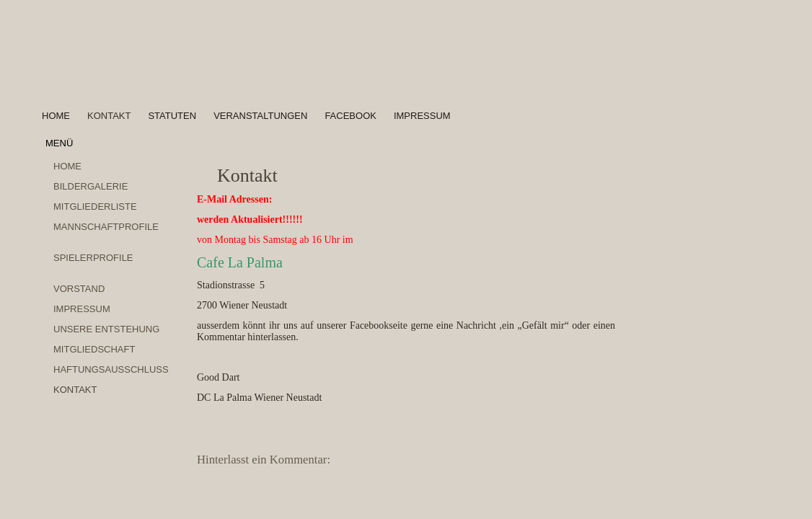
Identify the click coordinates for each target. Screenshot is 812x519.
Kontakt (109, 116)
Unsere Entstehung (106, 329)
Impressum (422, 116)
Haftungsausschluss (111, 369)
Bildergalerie (91, 186)
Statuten (172, 116)
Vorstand (79, 289)
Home (56, 116)
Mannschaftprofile (106, 227)
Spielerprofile (93, 258)
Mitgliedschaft (94, 349)
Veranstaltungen (260, 116)
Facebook (350, 116)
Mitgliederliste (95, 207)
